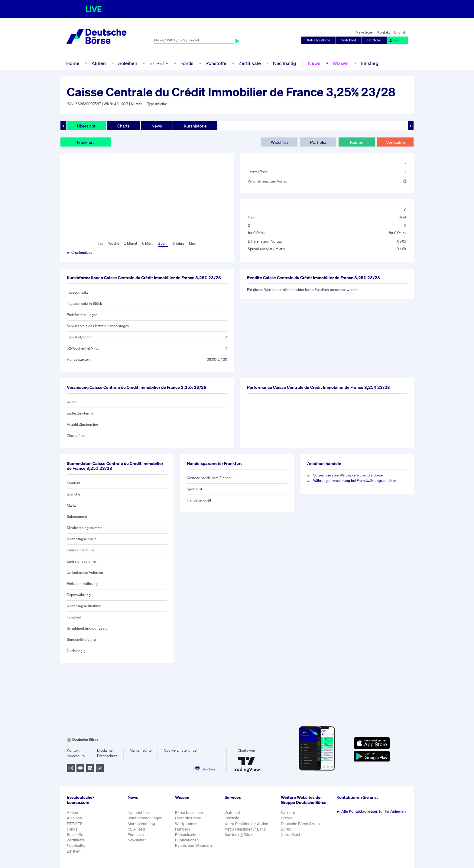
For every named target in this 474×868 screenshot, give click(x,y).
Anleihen (128, 63)
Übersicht (86, 126)
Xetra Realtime (318, 40)
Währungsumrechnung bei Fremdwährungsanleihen (355, 481)
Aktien (99, 63)
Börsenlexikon (187, 835)
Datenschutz (107, 756)
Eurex (286, 829)
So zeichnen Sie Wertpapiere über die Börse (348, 475)
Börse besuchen (189, 813)
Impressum (76, 756)
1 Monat (131, 243)
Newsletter (364, 32)
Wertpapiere (186, 824)
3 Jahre (178, 243)
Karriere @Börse (239, 835)
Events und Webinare (193, 845)
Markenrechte (141, 750)
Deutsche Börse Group (300, 824)
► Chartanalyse (80, 252)
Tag (101, 243)
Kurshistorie (195, 126)
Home (73, 63)
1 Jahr (163, 243)
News (314, 63)
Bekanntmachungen (145, 818)
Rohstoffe (216, 63)
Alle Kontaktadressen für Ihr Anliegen (371, 811)
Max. (193, 243)
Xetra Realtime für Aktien (246, 824)
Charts (123, 126)
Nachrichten (138, 813)
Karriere (288, 813)
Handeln (182, 829)
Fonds (187, 63)
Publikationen (187, 840)
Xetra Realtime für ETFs (245, 829)
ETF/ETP (159, 63)
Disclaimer (105, 750)
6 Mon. (148, 243)
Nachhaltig (284, 63)
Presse (287, 818)
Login (396, 40)
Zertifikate (250, 63)
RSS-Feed (136, 829)
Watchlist (349, 40)
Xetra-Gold (291, 835)
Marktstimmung (141, 824)
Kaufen (357, 142)
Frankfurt (86, 142)
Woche (114, 243)
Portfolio (374, 40)
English (400, 32)
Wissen (341, 63)
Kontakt (384, 32)
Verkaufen (396, 142)
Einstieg (369, 63)
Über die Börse (188, 818)
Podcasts (136, 835)
